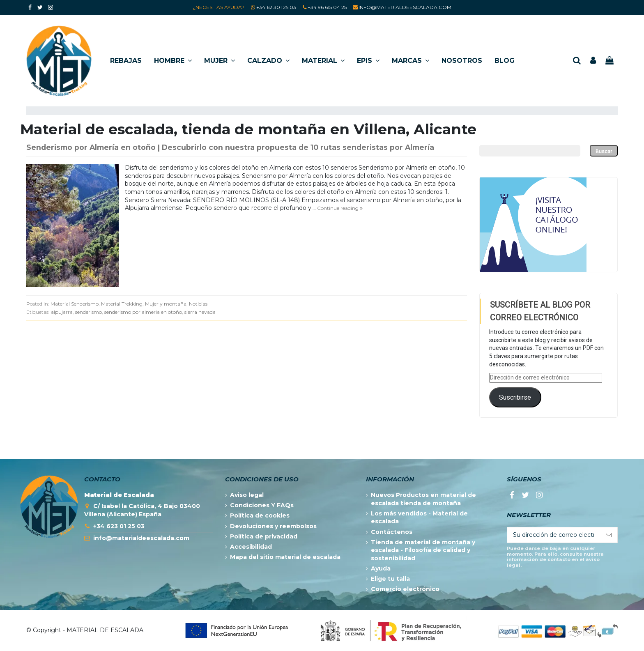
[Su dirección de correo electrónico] (554, 535)
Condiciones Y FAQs (262, 505)
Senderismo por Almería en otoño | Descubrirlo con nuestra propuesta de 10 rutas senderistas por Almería (230, 147)
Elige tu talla (390, 579)
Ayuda (381, 568)
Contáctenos (392, 532)
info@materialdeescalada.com (141, 538)
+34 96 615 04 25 (327, 7)
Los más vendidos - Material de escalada (419, 518)
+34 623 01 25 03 (119, 526)
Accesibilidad (251, 547)
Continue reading (340, 208)
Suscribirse (515, 397)
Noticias (198, 304)
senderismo (89, 312)
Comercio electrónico (405, 589)
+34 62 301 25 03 (276, 7)
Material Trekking (122, 304)
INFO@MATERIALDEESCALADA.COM (405, 7)
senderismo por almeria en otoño (143, 312)
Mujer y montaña (166, 304)
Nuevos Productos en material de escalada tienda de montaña (423, 499)
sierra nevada (200, 312)
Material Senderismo (75, 304)
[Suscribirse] (609, 535)
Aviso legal (247, 495)
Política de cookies (260, 515)
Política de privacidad (264, 536)
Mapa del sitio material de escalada (285, 557)
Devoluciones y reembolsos (273, 526)
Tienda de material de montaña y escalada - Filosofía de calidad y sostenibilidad (423, 550)
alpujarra (62, 312)
